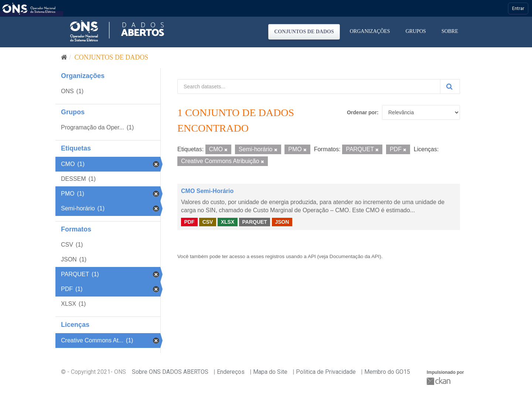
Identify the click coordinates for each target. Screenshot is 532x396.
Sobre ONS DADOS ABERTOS (170, 372)
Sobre (450, 31)
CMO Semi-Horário (207, 191)
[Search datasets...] (309, 87)
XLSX (228, 222)
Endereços (231, 372)
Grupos (416, 31)
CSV (208, 222)
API (312, 256)
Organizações (370, 31)
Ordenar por (362, 112)
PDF (189, 222)
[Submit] (450, 87)
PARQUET (254, 222)
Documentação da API (354, 256)
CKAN (439, 381)
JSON (282, 222)
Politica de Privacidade (326, 372)
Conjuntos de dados (304, 32)
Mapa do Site (270, 372)
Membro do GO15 (387, 372)
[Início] (64, 57)
